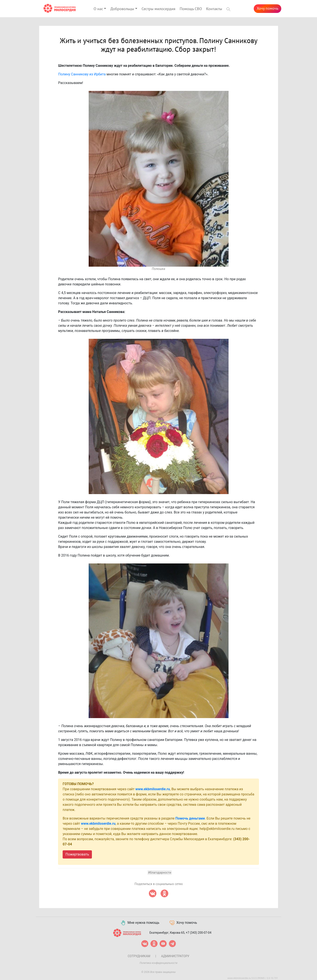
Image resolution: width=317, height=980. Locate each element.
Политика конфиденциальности (159, 963)
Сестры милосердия (158, 9)
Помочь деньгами (190, 818)
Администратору (175, 956)
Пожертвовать (77, 854)
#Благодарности (160, 873)
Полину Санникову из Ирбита (82, 74)
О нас (98, 9)
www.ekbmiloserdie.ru (153, 789)
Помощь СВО (191, 9)
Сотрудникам (139, 956)
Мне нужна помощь (140, 923)
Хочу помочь (268, 9)
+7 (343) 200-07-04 (199, 933)
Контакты (214, 9)
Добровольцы (122, 9)
